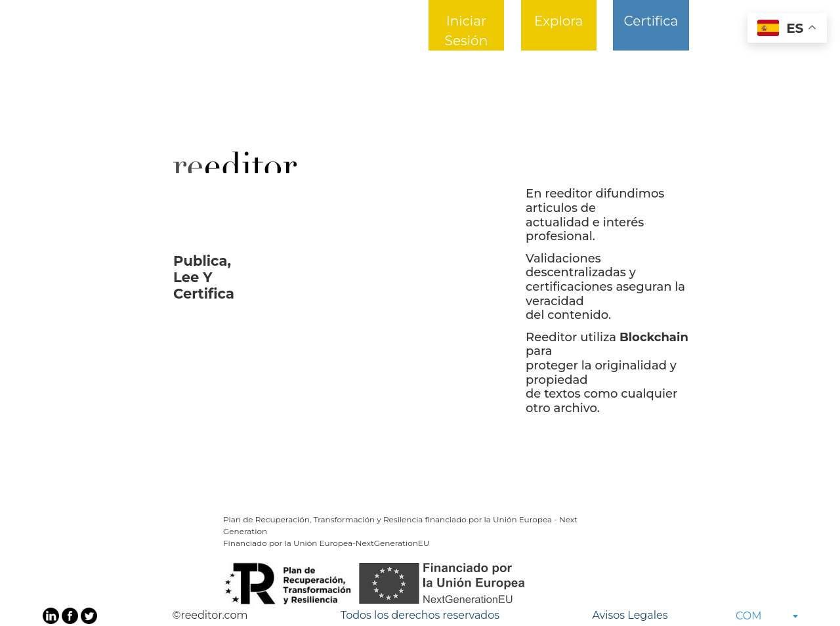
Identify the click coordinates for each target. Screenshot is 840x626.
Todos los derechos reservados (420, 615)
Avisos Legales (630, 615)
